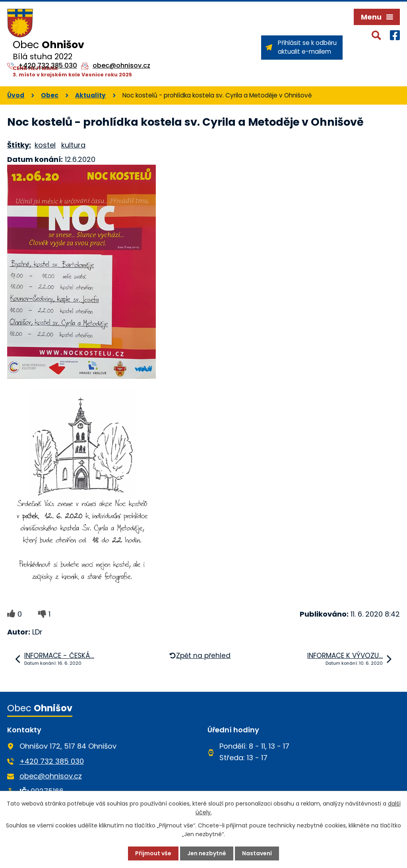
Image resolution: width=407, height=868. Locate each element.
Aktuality (90, 95)
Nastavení (257, 853)
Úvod (16, 95)
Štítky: (19, 145)
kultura (73, 145)
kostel (45, 145)
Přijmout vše (153, 853)
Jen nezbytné (207, 853)
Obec (50, 95)
